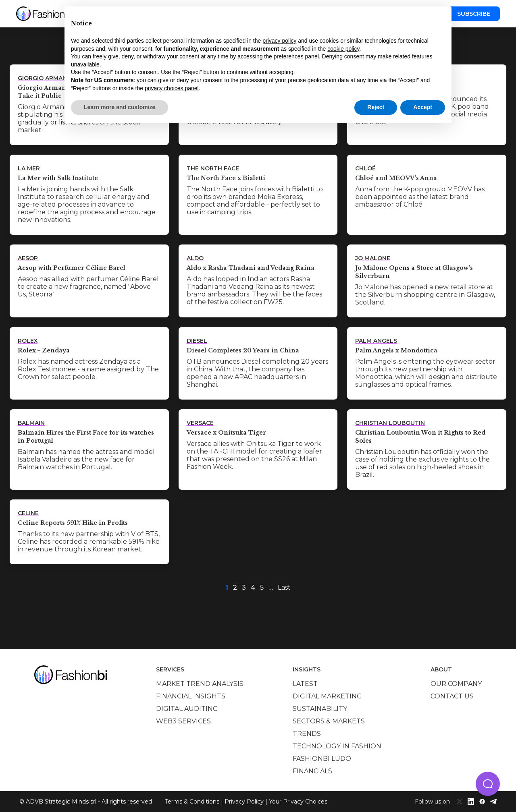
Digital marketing (327, 696)
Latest (305, 684)
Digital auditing (187, 709)
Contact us (452, 696)
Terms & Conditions (192, 802)
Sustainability (320, 709)
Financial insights (191, 696)
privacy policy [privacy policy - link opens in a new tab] (279, 41)
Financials (312, 771)
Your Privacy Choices (298, 802)
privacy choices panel (172, 88)
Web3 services (183, 721)
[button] (488, 784)
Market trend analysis (200, 684)
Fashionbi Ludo (322, 759)
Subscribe (474, 14)
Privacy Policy (244, 802)
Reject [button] (376, 107)
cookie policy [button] (343, 49)
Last (284, 587)
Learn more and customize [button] (120, 107)
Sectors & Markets (329, 721)
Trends (307, 734)
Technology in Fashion (337, 746)
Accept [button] (423, 107)
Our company (456, 684)
